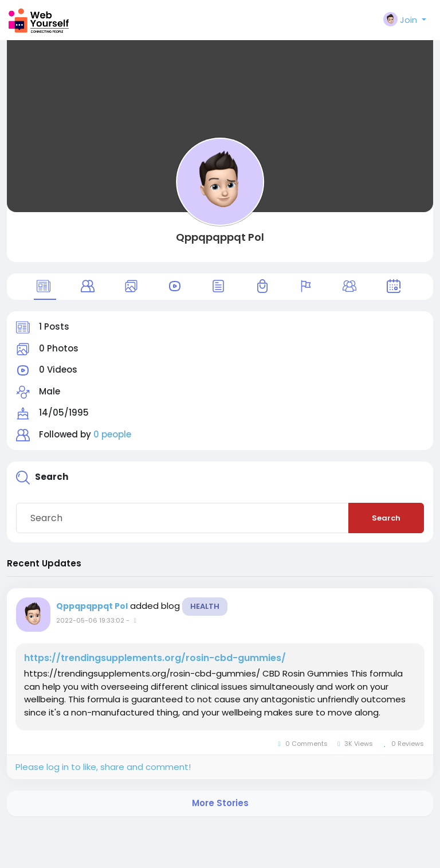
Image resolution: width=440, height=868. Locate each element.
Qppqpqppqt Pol (220, 237)
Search (386, 518)
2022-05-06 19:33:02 (90, 620)
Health (205, 606)
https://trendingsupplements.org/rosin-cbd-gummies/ (155, 658)
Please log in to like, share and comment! (103, 767)
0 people (112, 434)
